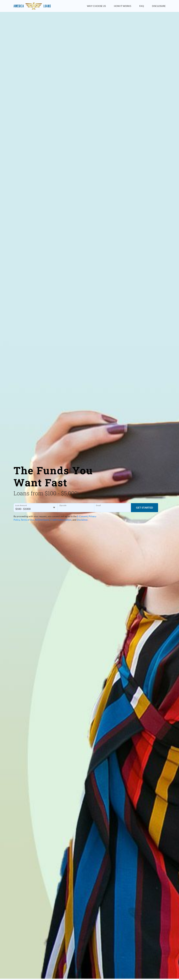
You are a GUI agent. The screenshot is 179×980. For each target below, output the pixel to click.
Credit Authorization (61, 520)
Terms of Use (27, 520)
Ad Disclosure (42, 520)
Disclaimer (82, 520)
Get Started (145, 507)
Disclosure (159, 6)
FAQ (142, 6)
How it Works (123, 6)
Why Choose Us (96, 6)
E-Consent (82, 516)
